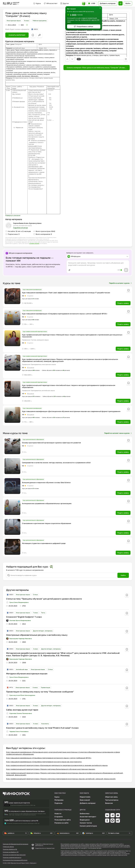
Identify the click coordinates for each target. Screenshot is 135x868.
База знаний (85, 800)
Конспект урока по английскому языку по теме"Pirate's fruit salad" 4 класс (42, 728)
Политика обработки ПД (10, 849)
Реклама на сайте (61, 823)
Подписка (58, 803)
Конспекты (45, 724)
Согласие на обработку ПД (11, 852)
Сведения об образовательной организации (16, 844)
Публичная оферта (8, 847)
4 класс (36, 724)
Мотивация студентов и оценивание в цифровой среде (44, 543)
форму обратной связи (120, 855)
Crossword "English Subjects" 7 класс (24, 617)
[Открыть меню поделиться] (40, 35)
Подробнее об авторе (20, 228)
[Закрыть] (100, 8)
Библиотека (85, 814)
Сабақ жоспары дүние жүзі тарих (22, 710)
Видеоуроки (85, 820)
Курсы (37, 3)
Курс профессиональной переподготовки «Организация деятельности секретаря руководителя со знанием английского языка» (57, 765)
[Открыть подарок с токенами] (84, 3)
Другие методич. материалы (43, 631)
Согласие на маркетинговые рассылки (14, 855)
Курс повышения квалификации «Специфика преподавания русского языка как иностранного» (44, 762)
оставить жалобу (34, 243)
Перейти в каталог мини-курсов (118, 433)
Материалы (59, 800)
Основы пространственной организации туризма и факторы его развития (51, 443)
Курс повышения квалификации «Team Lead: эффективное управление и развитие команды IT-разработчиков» (66, 293)
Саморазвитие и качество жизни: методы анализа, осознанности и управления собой (56, 463)
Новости (58, 814)
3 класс (36, 649)
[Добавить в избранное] (33, 35)
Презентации (46, 687)
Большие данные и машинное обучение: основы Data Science (46, 482)
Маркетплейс (85, 797)
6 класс (35, 687)
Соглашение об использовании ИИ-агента (15, 860)
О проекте (59, 817)
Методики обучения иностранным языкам (27, 674)
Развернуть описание (13, 215)
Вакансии (109, 803)
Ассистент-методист (88, 817)
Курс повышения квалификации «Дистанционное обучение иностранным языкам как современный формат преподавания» (71, 411)
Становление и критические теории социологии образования (46, 523)
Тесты (43, 613)
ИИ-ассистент (51, 3)
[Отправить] (126, 270)
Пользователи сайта (63, 820)
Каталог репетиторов (88, 826)
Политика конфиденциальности (12, 858)
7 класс (36, 613)
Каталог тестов (86, 823)
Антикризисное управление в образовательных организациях (47, 503)
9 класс (27, 21)
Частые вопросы (112, 800)
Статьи (35, 595)
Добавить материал (88, 803)
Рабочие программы (40, 21)
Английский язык (22, 669)
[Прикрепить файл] (69, 270)
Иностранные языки (14, 21)
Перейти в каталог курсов (121, 283)
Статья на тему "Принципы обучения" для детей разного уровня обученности (44, 599)
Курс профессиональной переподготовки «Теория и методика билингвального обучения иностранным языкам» (51, 769)
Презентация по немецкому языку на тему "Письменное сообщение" (40, 692)
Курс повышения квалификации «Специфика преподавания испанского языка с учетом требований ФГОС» (65, 314)
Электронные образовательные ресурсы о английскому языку (37, 635)
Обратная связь (111, 797)
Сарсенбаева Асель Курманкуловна (27, 223)
